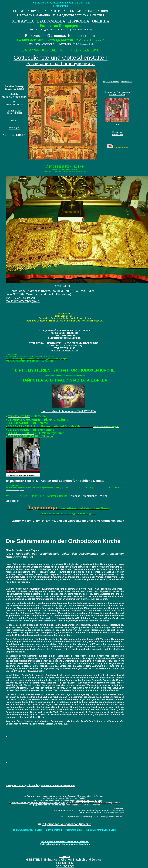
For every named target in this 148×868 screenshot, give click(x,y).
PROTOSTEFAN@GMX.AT (65, 351)
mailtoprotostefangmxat (23, 301)
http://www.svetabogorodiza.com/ (117, 82)
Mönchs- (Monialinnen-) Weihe (89, 496)
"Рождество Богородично (117, 92)
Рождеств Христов (14, 104)
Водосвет (13, 501)
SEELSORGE (65, 861)
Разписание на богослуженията (61, 64)
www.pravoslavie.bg (16, 785)
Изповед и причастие (65, 166)
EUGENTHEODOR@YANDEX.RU (65, 338)
